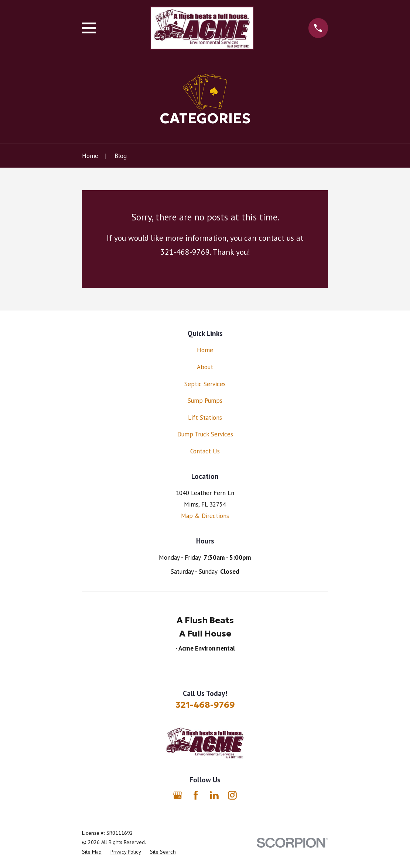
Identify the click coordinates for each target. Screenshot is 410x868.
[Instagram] (232, 795)
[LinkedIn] (214, 795)
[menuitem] (92, 852)
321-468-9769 (205, 705)
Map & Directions (205, 516)
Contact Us (205, 451)
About (205, 367)
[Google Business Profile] (178, 795)
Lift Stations (205, 418)
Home (205, 350)
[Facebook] (196, 795)
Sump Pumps (205, 401)
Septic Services (205, 384)
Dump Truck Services (205, 434)
